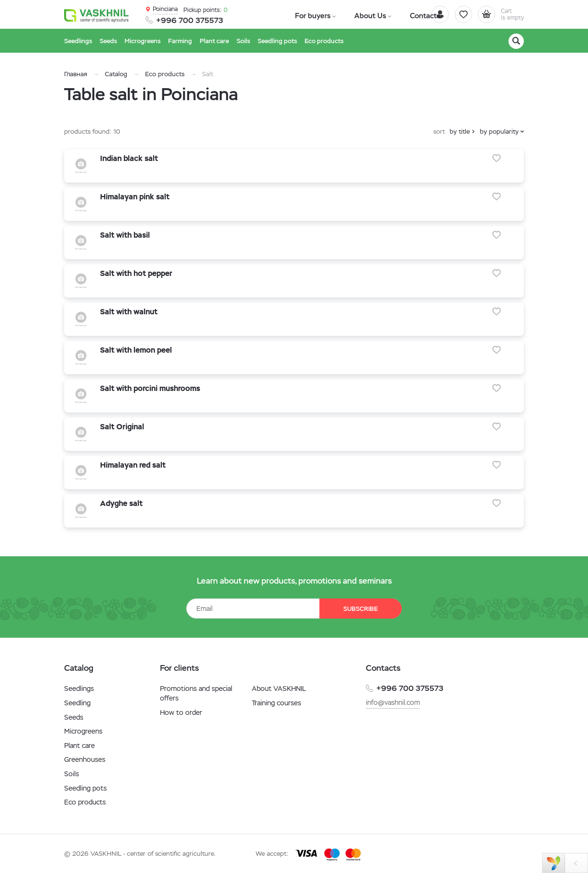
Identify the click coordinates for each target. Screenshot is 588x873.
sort (439, 132)
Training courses (277, 703)
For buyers (306, 15)
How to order (181, 712)
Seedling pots (85, 788)
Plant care (79, 746)
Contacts (391, 15)
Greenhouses (85, 759)
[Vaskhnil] (98, 15)
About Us (350, 15)
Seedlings (79, 689)
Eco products (165, 74)
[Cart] (497, 14)
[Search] (516, 41)
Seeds (74, 717)
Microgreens (83, 731)
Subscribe (356, 609)
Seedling (77, 703)
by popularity (499, 132)
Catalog (116, 74)
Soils (72, 774)
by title (460, 132)
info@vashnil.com (393, 702)
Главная (76, 74)
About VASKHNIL (279, 689)
